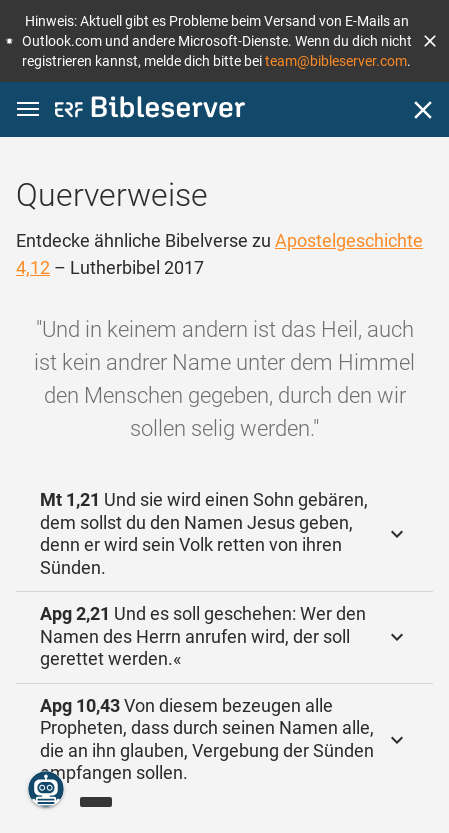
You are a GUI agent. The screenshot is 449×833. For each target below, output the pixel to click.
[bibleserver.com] (150, 110)
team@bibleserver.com (336, 61)
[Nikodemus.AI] (46, 789)
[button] (430, 41)
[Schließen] (423, 110)
